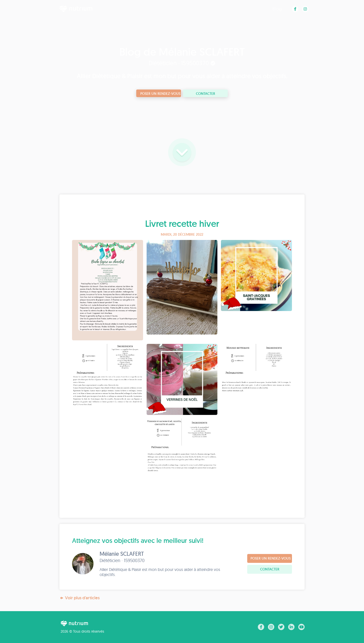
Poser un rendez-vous (160, 94)
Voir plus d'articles (79, 598)
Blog (277, 9)
